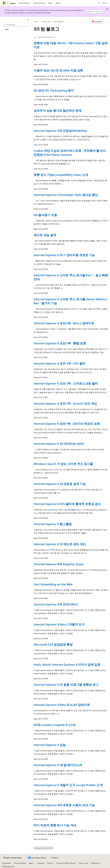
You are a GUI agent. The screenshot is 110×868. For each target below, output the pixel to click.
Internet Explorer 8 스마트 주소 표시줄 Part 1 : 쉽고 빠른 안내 (71, 277)
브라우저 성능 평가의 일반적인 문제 (58, 110)
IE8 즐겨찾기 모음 (45, 215)
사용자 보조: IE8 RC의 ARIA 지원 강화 (58, 70)
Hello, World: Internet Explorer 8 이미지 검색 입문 (67, 664)
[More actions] (106, 22)
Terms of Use (84, 863)
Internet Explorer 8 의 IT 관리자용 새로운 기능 (64, 255)
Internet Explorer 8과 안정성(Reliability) (60, 130)
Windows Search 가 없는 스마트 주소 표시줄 (63, 464)
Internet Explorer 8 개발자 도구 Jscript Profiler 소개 (68, 785)
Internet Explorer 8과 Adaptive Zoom (59, 564)
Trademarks (95, 863)
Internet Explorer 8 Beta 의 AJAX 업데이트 (62, 705)
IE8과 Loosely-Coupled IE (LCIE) (55, 725)
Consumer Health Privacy (66, 863)
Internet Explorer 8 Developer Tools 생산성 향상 (66, 195)
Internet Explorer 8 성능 (50, 745)
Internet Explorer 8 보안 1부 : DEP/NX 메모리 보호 (67, 423)
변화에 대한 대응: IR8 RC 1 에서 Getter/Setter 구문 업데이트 (71, 45)
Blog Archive (46, 21)
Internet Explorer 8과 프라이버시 (56, 604)
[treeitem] (16, 30)
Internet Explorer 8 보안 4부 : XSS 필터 (59, 363)
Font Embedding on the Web (53, 584)
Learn (36, 21)
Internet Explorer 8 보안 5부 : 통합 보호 (60, 343)
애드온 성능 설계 (45, 235)
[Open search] (99, 3)
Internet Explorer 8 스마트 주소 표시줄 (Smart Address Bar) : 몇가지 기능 (70, 301)
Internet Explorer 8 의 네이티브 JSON (59, 444)
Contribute (40, 863)
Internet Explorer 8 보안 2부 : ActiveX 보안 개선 (65, 403)
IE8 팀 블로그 (59, 21)
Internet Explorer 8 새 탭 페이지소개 (58, 765)
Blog (31, 863)
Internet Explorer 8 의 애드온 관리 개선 (60, 544)
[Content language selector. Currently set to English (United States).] (12, 858)
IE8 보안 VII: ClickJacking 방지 (54, 90)
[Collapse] (28, 20)
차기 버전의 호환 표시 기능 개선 (55, 825)
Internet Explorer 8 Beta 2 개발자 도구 (59, 624)
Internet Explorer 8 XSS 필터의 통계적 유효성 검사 (67, 504)
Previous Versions (20, 863)
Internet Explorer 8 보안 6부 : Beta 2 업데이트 (64, 323)
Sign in (105, 3)
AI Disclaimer (6, 863)
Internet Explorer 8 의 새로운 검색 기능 (60, 484)
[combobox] (16, 25)
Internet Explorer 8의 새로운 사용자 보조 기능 (64, 805)
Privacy (50, 863)
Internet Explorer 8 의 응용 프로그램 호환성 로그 (66, 684)
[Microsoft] (4, 3)
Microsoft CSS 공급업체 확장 (53, 644)
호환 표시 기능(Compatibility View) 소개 (61, 175)
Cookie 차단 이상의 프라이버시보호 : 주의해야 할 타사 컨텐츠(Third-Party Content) (70, 152)
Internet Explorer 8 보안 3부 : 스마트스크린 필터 (66, 383)
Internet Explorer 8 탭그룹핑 (53, 524)
